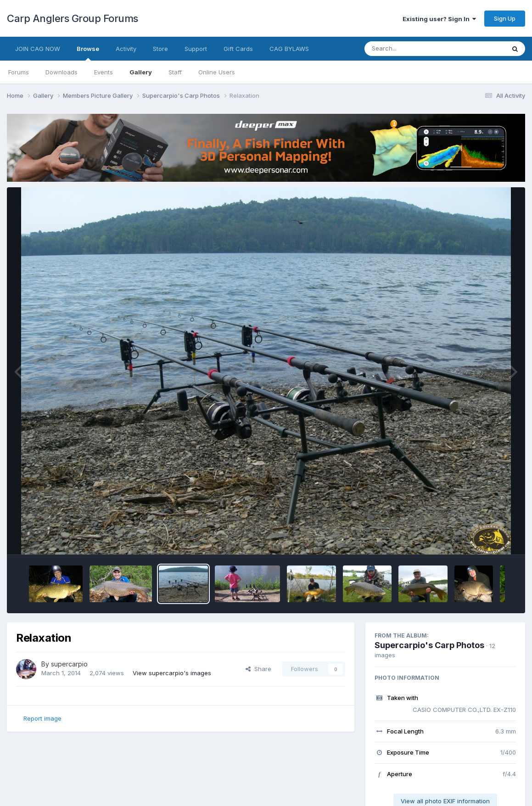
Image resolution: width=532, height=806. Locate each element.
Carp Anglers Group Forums (73, 18)
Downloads (62, 72)
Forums (19, 72)
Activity (126, 49)
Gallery (141, 72)
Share (258, 669)
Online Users (217, 72)
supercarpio (69, 664)
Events (104, 72)
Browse (88, 53)
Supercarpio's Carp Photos (429, 645)
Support (196, 49)
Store (160, 49)
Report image (42, 718)
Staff (175, 72)
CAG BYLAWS (289, 49)
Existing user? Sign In (439, 19)
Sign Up (505, 18)
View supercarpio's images (172, 673)
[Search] (410, 49)
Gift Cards (238, 49)
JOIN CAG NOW (38, 49)
